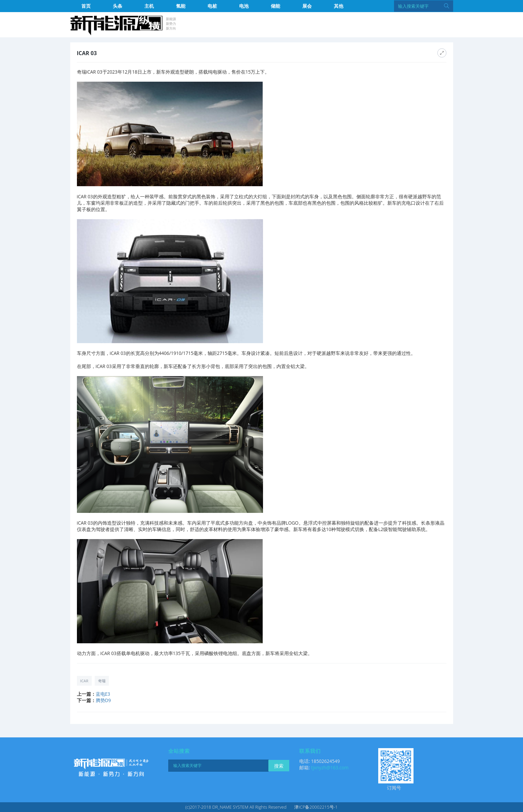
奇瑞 (102, 681)
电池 (244, 6)
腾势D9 (103, 700)
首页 (86, 6)
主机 (149, 6)
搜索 (279, 766)
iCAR (84, 681)
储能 (275, 6)
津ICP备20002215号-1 (316, 807)
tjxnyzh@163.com (330, 767)
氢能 (181, 6)
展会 (307, 6)
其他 (339, 6)
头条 (118, 6)
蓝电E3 (103, 694)
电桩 (212, 6)
